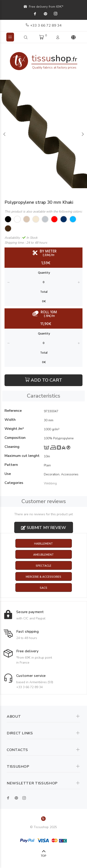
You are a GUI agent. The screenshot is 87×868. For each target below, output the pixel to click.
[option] (43, 134)
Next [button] (83, 134)
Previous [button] (4, 134)
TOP (43, 856)
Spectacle (43, 566)
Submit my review (43, 528)
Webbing (50, 483)
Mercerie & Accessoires (43, 577)
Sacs (43, 588)
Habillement (43, 544)
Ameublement (43, 555)
